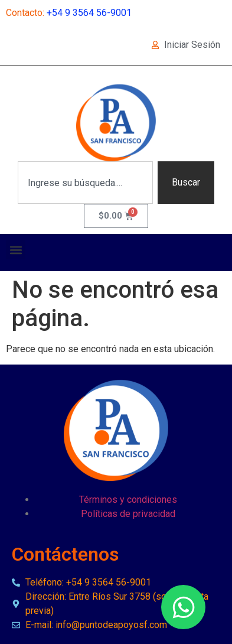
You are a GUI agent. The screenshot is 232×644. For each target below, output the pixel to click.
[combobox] (85, 183)
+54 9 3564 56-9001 (89, 13)
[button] (16, 250)
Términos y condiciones (128, 500)
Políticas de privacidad (128, 514)
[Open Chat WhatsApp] (183, 607)
